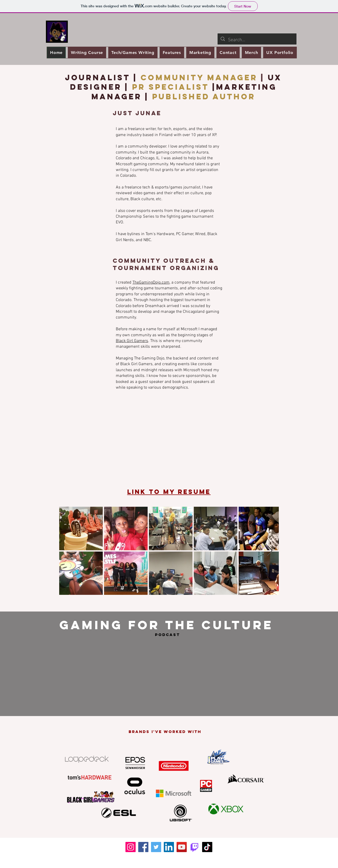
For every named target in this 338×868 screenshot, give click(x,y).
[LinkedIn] (169, 847)
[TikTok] (207, 847)
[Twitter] (156, 847)
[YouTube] (182, 847)
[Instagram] (131, 847)
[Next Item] (270, 551)
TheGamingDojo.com (151, 283)
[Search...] (257, 39)
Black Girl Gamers (132, 341)
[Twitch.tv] (194, 847)
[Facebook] (143, 847)
